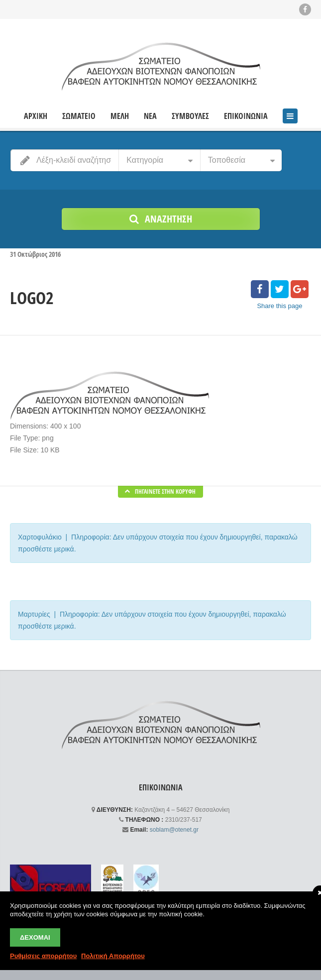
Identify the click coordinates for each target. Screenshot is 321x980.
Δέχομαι (35, 937)
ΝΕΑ (150, 116)
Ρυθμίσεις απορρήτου (43, 956)
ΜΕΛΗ (120, 116)
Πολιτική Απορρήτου (113, 956)
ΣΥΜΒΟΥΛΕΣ (190, 116)
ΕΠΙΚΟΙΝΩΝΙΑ (246, 116)
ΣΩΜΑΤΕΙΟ (79, 116)
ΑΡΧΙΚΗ (36, 116)
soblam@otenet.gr (174, 830)
